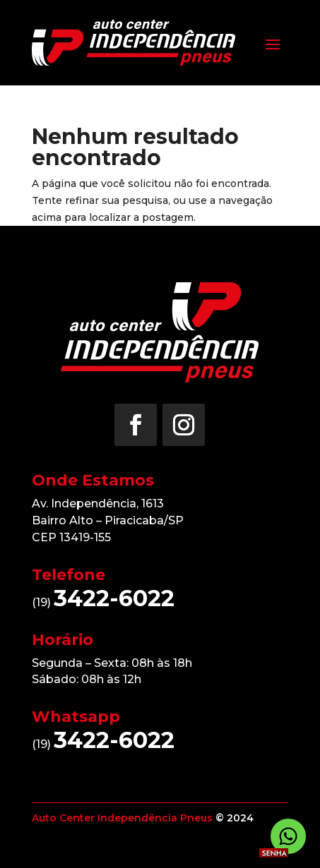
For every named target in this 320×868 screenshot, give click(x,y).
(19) (103, 602)
